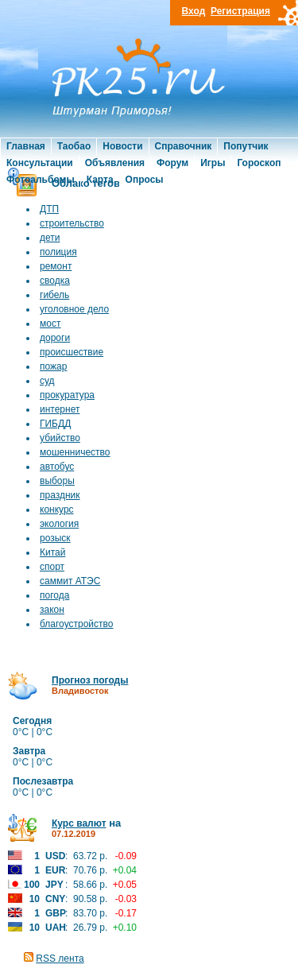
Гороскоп (259, 163)
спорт (52, 567)
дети (50, 238)
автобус (57, 467)
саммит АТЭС (70, 581)
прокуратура (67, 395)
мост (50, 323)
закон (52, 610)
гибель (54, 295)
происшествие (72, 352)
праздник (60, 495)
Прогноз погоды (90, 680)
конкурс (57, 509)
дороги (55, 338)
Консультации (40, 163)
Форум (172, 163)
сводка (55, 281)
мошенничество (75, 452)
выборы (57, 481)
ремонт (56, 266)
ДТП (49, 209)
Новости (122, 146)
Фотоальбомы (41, 180)
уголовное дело (74, 309)
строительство (72, 223)
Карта (100, 180)
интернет (60, 409)
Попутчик (246, 146)
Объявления (115, 163)
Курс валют (79, 823)
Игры (213, 163)
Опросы (145, 180)
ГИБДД (55, 424)
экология (59, 524)
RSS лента (60, 959)
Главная (26, 146)
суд (47, 381)
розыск (55, 538)
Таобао (74, 146)
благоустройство (76, 624)
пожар (53, 366)
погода (54, 595)
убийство (60, 438)
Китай (52, 552)
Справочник (184, 146)
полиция (58, 252)
